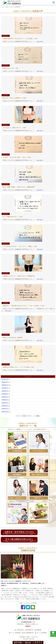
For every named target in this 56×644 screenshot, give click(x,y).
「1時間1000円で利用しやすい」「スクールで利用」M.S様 (18, 367)
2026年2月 (5, 382)
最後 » (38, 416)
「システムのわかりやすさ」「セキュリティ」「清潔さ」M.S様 (19, 246)
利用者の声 (30, 630)
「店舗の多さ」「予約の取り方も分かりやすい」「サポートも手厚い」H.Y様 (23, 306)
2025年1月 (5, 409)
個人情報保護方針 (29, 633)
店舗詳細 (38, 630)
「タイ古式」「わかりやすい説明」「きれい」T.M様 (16, 157)
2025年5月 (5, 397)
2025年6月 (5, 394)
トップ (2, 7)
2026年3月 (5, 379)
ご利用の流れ (20, 630)
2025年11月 (5, 385)
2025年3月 (5, 403)
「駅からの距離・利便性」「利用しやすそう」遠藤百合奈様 (18, 187)
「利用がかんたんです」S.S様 (10, 68)
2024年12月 (5, 412)
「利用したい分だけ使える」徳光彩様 (12, 338)
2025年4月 (5, 400)
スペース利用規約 (42, 633)
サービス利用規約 (15, 633)
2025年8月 (5, 388)
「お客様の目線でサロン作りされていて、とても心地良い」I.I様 (19, 39)
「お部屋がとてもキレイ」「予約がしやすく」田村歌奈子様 (18, 276)
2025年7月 (5, 391)
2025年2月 (5, 406)
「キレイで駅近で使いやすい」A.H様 (12, 217)
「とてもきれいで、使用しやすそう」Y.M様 (14, 128)
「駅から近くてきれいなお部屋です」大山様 (14, 98)
